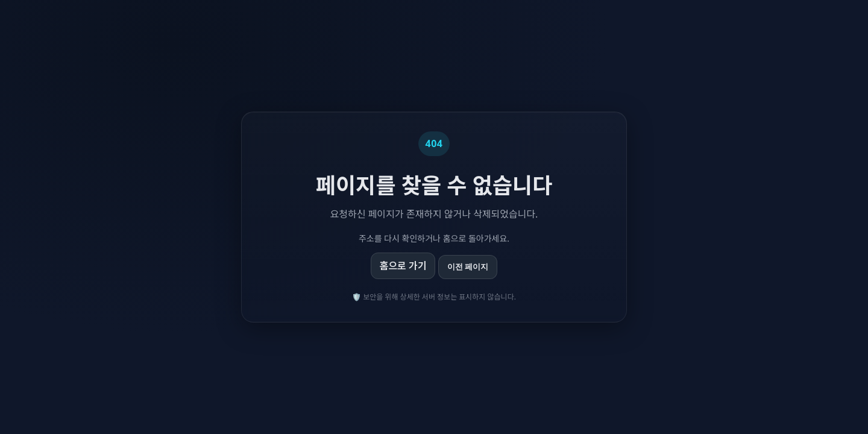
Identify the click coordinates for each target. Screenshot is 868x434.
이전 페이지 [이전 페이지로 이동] (468, 267)
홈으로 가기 (403, 266)
